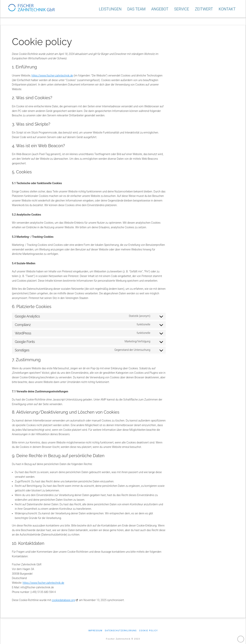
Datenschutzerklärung (121, 631)
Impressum (95, 631)
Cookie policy (148, 631)
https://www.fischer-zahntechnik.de (52, 76)
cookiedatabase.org (63, 600)
